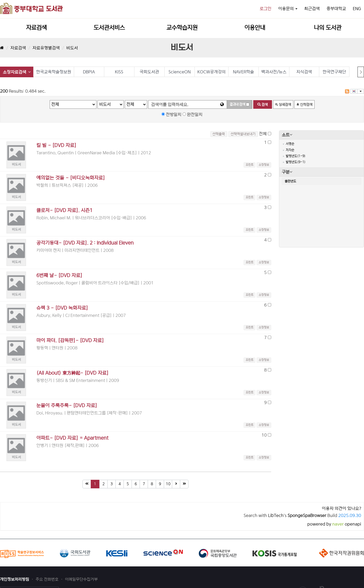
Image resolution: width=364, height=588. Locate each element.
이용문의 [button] (288, 9)
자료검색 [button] (36, 28)
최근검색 (312, 9)
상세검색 (283, 105)
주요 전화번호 (48, 579)
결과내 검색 (237, 104)
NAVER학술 (243, 72)
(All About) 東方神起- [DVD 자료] (73, 373)
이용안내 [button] (255, 28)
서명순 (290, 144)
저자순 (290, 150)
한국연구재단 (334, 72)
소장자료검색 (17, 72)
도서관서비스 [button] (109, 28)
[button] (264, 165)
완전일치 (195, 114)
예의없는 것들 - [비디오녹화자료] (71, 178)
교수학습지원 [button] (182, 28)
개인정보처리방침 (15, 579)
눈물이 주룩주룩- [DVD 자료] (67, 405)
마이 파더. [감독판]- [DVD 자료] (70, 340)
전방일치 (174, 114)
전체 (263, 134)
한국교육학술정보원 (54, 72)
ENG (357, 9)
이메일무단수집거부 (81, 579)
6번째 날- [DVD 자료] (59, 275)
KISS (119, 72)
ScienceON (180, 72)
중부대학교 (336, 9)
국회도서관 (149, 72)
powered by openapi (334, 524)
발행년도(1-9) (296, 156)
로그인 (266, 9)
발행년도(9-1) (296, 162)
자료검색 (18, 48)
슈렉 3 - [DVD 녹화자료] (62, 308)
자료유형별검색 (46, 48)
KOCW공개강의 (212, 72)
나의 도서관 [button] (328, 28)
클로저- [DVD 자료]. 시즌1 (64, 210)
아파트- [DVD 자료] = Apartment (72, 438)
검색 (263, 105)
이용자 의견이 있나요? (342, 508)
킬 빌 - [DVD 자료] (56, 145)
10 (168, 484)
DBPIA (89, 72)
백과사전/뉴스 (274, 72)
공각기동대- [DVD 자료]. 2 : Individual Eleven (85, 243)
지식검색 (304, 72)
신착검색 (304, 105)
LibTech (276, 515)
